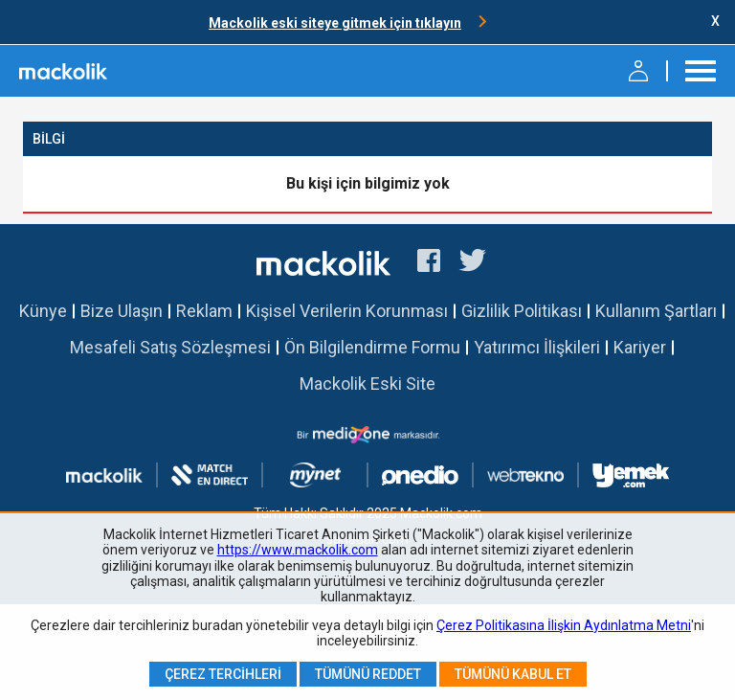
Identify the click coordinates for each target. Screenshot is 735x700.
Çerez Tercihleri (223, 674)
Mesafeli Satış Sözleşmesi (170, 347)
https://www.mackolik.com (298, 550)
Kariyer (640, 347)
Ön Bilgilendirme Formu (372, 347)
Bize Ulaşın (122, 311)
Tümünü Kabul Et (513, 674)
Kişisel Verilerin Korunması (347, 311)
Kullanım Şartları (656, 311)
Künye (43, 311)
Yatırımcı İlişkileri (537, 347)
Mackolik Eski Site (367, 384)
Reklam (204, 311)
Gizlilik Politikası (522, 311)
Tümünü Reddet (368, 674)
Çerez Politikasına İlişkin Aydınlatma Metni (564, 625)
